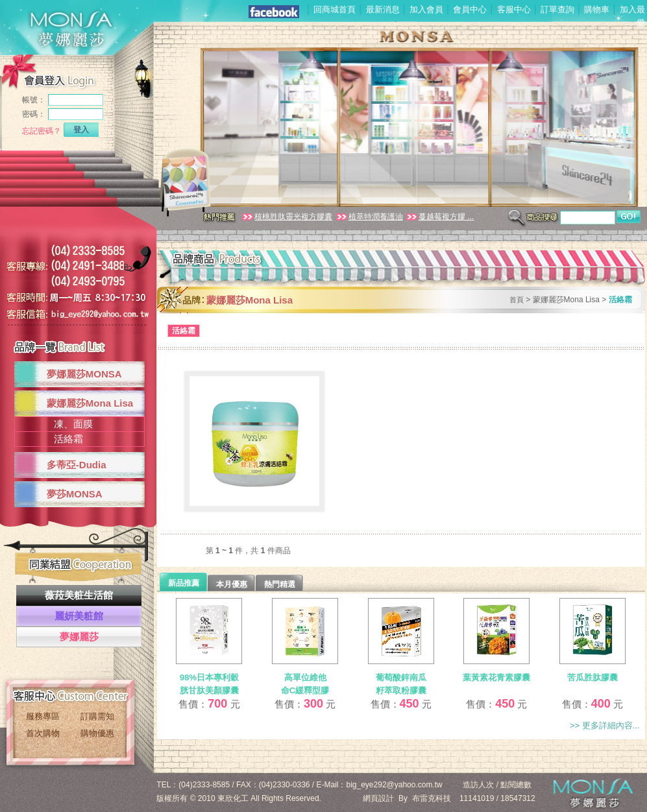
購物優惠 (97, 733)
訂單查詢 (557, 9)
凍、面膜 (73, 424)
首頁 (517, 300)
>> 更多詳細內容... (605, 725)
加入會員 (426, 9)
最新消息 (383, 9)
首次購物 (43, 733)
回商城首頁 (335, 9)
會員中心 (470, 9)
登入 (81, 130)
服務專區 (43, 716)
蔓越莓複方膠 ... (439, 217)
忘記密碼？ (42, 131)
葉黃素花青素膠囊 (496, 677)
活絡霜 (68, 439)
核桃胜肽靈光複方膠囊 (287, 217)
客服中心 (514, 9)
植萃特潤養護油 (369, 217)
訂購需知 (97, 716)
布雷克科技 (432, 798)
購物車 (597, 9)
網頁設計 (378, 798)
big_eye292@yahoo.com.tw (395, 785)
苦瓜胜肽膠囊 (592, 677)
